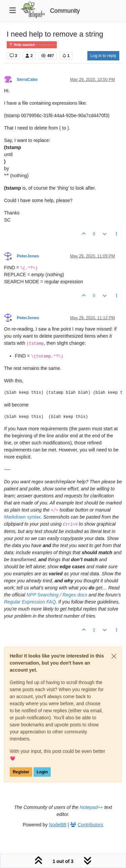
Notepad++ (91, 807)
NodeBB (58, 825)
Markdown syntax (22, 517)
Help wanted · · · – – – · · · (32, 45)
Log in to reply (103, 56)
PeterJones (28, 256)
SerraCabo (27, 80)
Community (65, 11)
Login (42, 772)
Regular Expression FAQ (30, 602)
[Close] (114, 656)
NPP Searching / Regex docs (57, 595)
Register (21, 772)
